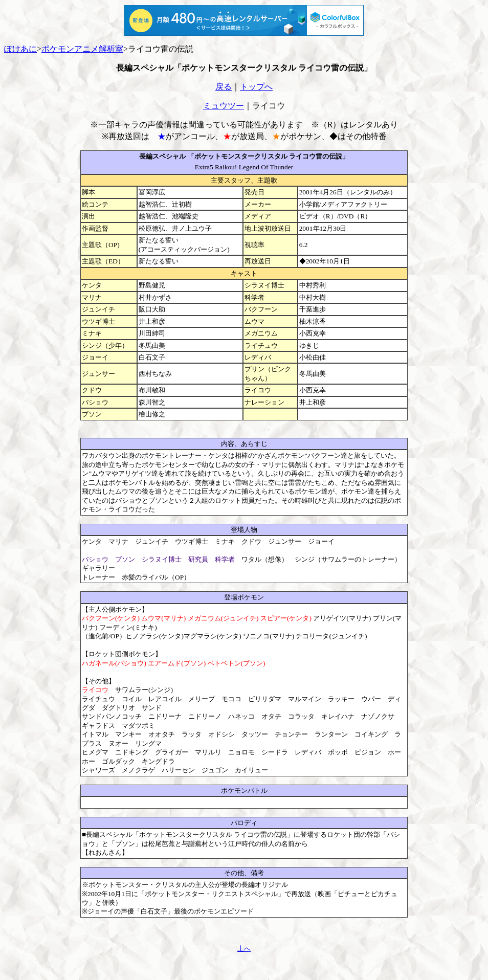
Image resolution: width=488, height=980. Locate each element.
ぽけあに (20, 49)
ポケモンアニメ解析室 (82, 49)
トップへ (256, 87)
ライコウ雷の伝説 (161, 49)
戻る (224, 87)
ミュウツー (224, 106)
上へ (244, 949)
